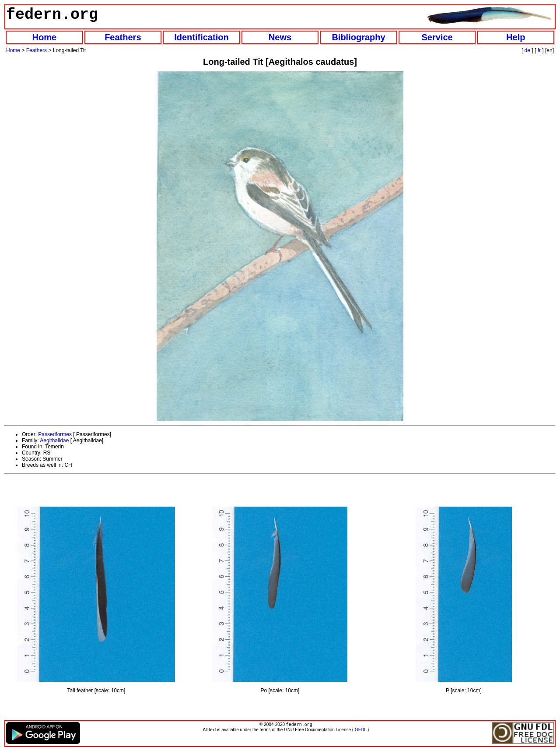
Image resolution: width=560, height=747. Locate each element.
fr (539, 50)
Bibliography (358, 37)
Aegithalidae (54, 440)
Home (44, 37)
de (527, 50)
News (280, 37)
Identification (201, 37)
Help (516, 37)
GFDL (360, 731)
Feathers (123, 37)
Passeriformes (55, 434)
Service (437, 37)
